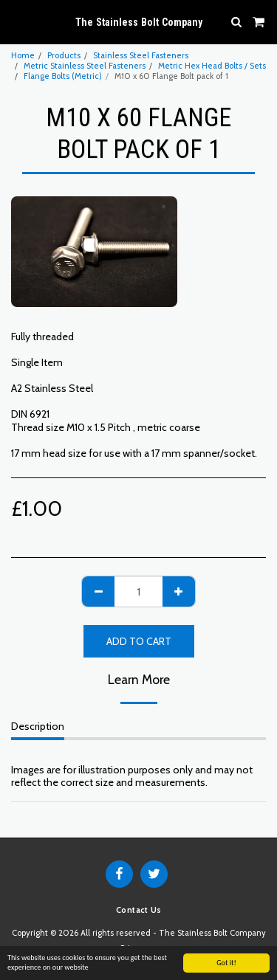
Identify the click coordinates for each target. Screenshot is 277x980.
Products (64, 55)
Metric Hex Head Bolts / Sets (212, 66)
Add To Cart (139, 641)
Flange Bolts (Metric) (63, 76)
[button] (16, 21)
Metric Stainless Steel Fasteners (85, 66)
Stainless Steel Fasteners (141, 55)
